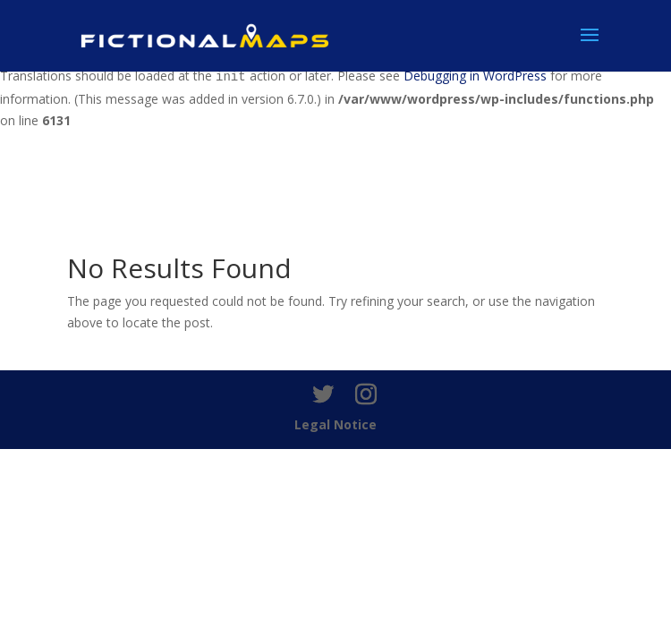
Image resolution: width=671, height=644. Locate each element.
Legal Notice (335, 424)
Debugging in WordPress (475, 76)
